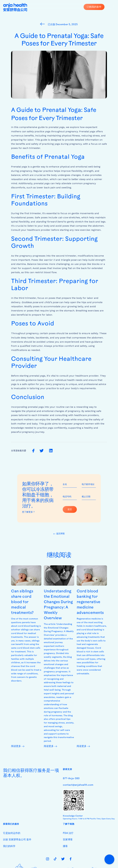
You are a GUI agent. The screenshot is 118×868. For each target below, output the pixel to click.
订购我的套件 (94, 7)
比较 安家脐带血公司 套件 (17, 840)
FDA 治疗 (68, 833)
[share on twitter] (42, 451)
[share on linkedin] (51, 451)
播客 (65, 846)
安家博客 (68, 840)
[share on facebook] (33, 451)
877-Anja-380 (71, 779)
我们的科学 (9, 846)
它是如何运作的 (12, 833)
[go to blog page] (43, 24)
